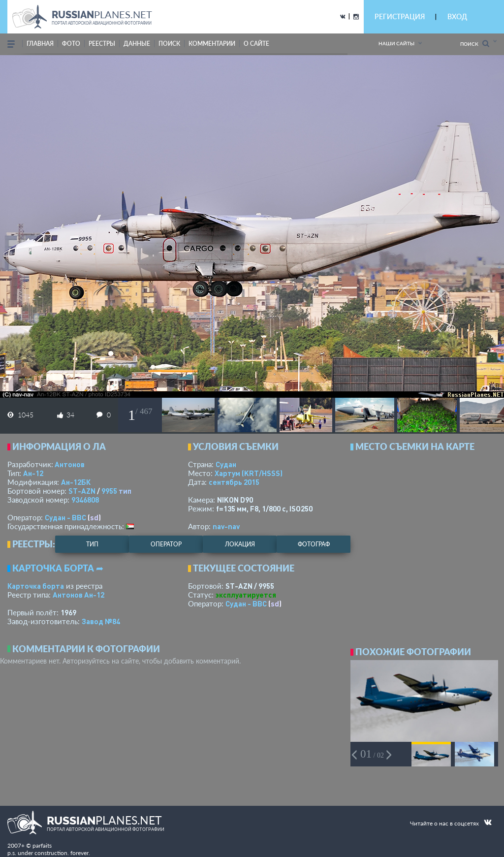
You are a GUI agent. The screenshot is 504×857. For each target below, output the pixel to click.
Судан (226, 464)
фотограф (314, 544)
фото (71, 44)
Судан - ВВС (65, 517)
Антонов (70, 464)
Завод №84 (101, 621)
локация (240, 544)
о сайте (256, 44)
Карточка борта (36, 586)
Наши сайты (396, 43)
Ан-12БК (76, 482)
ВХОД (457, 16)
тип (125, 491)
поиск (169, 44)
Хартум (249, 473)
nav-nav (226, 526)
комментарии (212, 44)
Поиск (475, 44)
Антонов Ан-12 (79, 595)
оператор (166, 544)
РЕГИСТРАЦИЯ (400, 16)
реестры (102, 44)
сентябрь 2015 (234, 482)
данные (137, 44)
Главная (40, 44)
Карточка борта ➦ (58, 568)
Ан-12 (33, 473)
